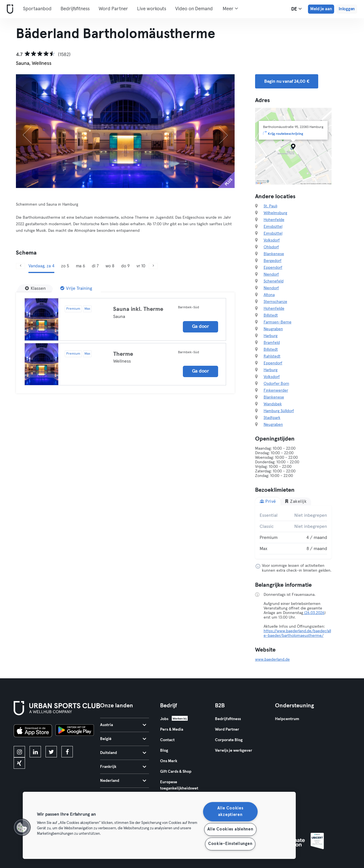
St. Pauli (270, 206)
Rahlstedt (272, 356)
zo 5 (65, 266)
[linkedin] (35, 752)
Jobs (164, 719)
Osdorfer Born (276, 384)
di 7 (95, 266)
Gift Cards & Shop (176, 772)
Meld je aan (321, 9)
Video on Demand (194, 9)
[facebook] (67, 752)
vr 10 (141, 266)
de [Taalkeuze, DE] (296, 9)
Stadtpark (272, 418)
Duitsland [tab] (123, 753)
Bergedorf (273, 261)
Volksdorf (272, 240)
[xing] (19, 763)
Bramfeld (272, 343)
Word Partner (113, 9)
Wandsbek (273, 404)
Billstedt (271, 315)
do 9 (125, 266)
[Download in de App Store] (33, 732)
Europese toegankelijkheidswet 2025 (179, 788)
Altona (269, 295)
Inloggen (347, 9)
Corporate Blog (229, 740)
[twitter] (51, 752)
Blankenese (274, 254)
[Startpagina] (9, 9)
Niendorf (271, 274)
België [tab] (123, 739)
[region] (159, 825)
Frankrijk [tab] (123, 767)
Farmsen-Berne (278, 322)
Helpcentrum (287, 719)
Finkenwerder (276, 390)
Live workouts (152, 9)
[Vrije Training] (76, 288)
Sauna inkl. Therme (138, 309)
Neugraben (273, 329)
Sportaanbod (37, 9)
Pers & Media (172, 729)
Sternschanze (275, 302)
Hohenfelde (274, 220)
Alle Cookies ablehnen (230, 829)
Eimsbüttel (273, 227)
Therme (123, 354)
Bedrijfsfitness (75, 9)
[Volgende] (218, 131)
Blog (164, 751)
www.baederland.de (272, 660)
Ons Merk (169, 761)
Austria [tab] (123, 725)
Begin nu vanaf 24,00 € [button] (287, 81)
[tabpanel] (293, 532)
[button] (22, 827)
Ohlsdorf (271, 247)
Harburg (271, 336)
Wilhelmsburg (275, 213)
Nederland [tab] (123, 781)
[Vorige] (32, 131)
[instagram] (19, 752)
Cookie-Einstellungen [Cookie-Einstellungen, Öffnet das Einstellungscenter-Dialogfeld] (230, 844)
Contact (167, 740)
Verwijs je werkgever (234, 751)
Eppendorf (273, 268)
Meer (230, 9)
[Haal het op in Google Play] (75, 732)
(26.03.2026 (314, 613)
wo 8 (110, 266)
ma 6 (80, 266)
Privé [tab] (268, 501)
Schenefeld (274, 281)
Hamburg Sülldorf (279, 411)
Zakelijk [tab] (296, 501)
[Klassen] (35, 288)
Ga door (200, 327)
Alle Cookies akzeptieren (230, 812)
